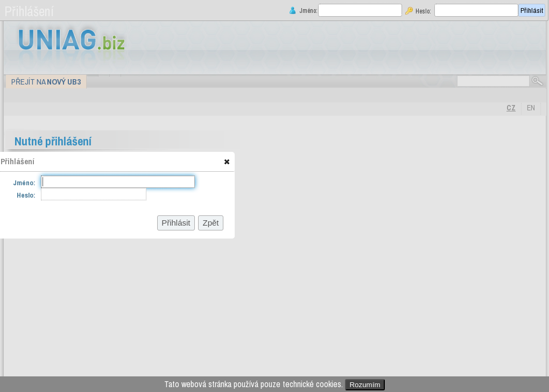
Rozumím (365, 385)
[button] (227, 162)
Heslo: (423, 11)
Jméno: (307, 10)
